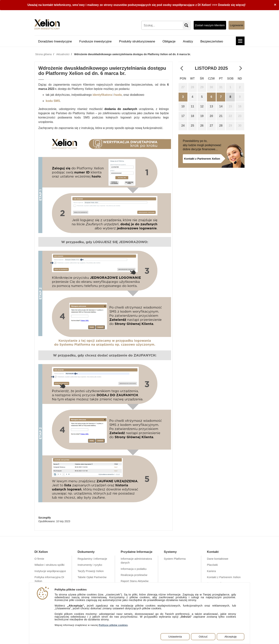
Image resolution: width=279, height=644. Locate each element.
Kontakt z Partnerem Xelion (202, 159)
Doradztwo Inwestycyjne (55, 41)
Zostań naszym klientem (210, 25)
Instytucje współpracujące (50, 571)
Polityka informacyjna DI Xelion (49, 579)
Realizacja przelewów (134, 575)
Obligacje (169, 41)
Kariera (211, 571)
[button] (240, 41)
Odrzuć (203, 637)
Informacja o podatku (134, 569)
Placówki (212, 565)
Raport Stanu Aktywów (135, 581)
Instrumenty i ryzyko (90, 565)
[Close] (275, 5)
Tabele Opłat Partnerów (92, 577)
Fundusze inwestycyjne (95, 41)
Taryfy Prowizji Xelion (91, 571)
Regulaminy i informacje (92, 559)
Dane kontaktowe (218, 559)
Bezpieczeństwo (212, 41)
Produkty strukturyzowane (137, 41)
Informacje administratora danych (136, 561)
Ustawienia (175, 637)
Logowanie (237, 25)
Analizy (188, 41)
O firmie (39, 559)
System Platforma (175, 559)
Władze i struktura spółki (49, 565)
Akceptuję (231, 637)
